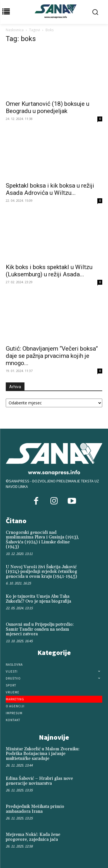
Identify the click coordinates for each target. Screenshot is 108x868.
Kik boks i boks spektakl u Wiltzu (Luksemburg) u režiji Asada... (49, 271)
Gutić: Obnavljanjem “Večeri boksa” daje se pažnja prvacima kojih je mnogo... (52, 356)
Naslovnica (15, 30)
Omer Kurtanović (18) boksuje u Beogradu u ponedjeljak (48, 107)
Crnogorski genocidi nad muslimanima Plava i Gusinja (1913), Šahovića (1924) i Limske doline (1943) (42, 540)
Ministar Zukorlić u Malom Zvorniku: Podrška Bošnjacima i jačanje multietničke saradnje (43, 754)
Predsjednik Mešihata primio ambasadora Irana (35, 809)
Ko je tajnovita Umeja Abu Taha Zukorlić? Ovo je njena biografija (38, 599)
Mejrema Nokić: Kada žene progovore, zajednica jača (33, 837)
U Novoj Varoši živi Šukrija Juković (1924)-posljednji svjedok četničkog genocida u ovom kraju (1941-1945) (41, 572)
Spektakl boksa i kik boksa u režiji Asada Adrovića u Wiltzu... (50, 189)
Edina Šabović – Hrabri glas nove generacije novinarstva (39, 781)
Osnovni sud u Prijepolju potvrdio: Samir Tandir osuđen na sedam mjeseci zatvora (40, 629)
